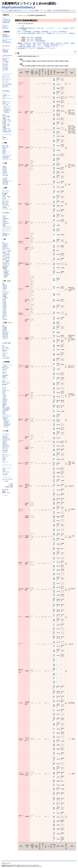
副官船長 (6, 335)
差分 (19, 10)
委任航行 (7, 426)
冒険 (4, 217)
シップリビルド (7, 250)
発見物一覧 (5, 147)
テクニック (6, 200)
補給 (5, 299)
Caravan (5, 441)
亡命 (5, 397)
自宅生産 (6, 338)
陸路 (4, 459)
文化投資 (6, 69)
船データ (21, 32)
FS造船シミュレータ (51, 47)
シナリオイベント (7, 74)
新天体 (6, 298)
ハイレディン (7, 357)
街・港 (4, 387)
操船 (5, 121)
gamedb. (9, 863)
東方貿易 (6, 175)
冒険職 (5, 327)
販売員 (6, 400)
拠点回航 (7, 421)
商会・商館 (6, 407)
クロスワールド (6, 468)
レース (5, 71)
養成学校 (5, 316)
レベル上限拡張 (7, 84)
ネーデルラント (7, 80)
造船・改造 (6, 248)
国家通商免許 (6, 234)
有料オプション (6, 455)
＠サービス (5, 456)
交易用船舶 (36, 32)
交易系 (5, 287)
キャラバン (5, 174)
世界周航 (6, 86)
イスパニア (6, 75)
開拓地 (4, 372)
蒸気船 (24, 30)
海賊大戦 (6, 65)
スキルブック (7, 292)
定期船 (6, 423)
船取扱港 (6, 267)
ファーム (5, 371)
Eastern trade (7, 440)
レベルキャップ (7, 209)
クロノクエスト (6, 229)
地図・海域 (5, 368)
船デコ (40, 45)
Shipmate (6, 448)
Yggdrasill (6, 445)
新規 (49, 10)
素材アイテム (41, 33)
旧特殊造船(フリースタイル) (26, 48)
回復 (5, 130)
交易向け (6, 245)
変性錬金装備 (7, 132)
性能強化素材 (31, 33)
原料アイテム (7, 103)
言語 (4, 314)
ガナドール (5, 192)
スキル (4, 290)
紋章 (6, 277)
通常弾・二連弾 (31, 43)
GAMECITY (5, 27)
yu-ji (15, 866)
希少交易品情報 (6, 42)
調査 (9, 120)
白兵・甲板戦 (7, 197)
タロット (6, 354)
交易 (4, 220)
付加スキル (7, 265)
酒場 (4, 398)
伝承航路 (5, 235)
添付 (33, 10)
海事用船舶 (45, 32)
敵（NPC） (6, 201)
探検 (8, 254)
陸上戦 (4, 198)
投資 (5, 395)
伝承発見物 (5, 158)
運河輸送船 (7, 424)
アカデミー (6, 66)
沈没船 (4, 150)
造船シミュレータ (38, 47)
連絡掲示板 (6, 23)
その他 (9, 121)
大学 (3, 318)
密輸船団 (6, 50)
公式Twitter (5, 28)
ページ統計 (5, 481)
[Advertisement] (38, 856)
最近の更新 (5, 490)
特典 (3, 470)
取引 (9, 126)
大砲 (6, 270)
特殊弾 (39, 43)
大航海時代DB (7, 20)
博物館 (4, 138)
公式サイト (5, 25)
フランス (6, 81)
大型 (36, 37)
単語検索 (59, 10)
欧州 (28, 28)
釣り (5, 301)
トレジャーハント (7, 155)
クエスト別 (6, 206)
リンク (4, 18)
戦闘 (8, 260)
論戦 (4, 149)
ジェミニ (6, 449)
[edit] (75, 18)
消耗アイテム (7, 102)
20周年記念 (6, 438)
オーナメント (8, 416)
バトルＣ (6, 63)
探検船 (39, 37)
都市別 (5, 168)
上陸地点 (5, 369)
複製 (37, 10)
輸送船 (39, 39)
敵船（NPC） (6, 203)
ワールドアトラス (7, 228)
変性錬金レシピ (8, 181)
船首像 (6, 276)
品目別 (5, 169)
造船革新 (6, 52)
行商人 (5, 403)
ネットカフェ (6, 473)
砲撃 (5, 129)
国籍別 (5, 207)
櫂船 (7, 262)
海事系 (5, 288)
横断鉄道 (5, 385)
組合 (4, 413)
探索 (5, 302)
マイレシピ (7, 106)
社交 (5, 308)
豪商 (4, 406)
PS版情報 (5, 474)
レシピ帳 (6, 105)
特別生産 (7, 112)
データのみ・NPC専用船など (59, 32)
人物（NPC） (7, 390)
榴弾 (44, 43)
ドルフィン (6, 462)
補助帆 (6, 273)
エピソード (6, 87)
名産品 (5, 171)
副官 (3, 326)
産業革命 (5, 41)
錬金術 (5, 179)
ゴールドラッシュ (7, 159)
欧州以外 (32, 28)
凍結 (15, 10)
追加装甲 (7, 271)
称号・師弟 (5, 348)
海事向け (6, 247)
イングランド (7, 83)
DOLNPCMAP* (7, 21)
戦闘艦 (39, 41)
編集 (11, 10)
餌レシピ (7, 108)
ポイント (6, 461)
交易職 (5, 329)
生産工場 (6, 184)
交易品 (4, 166)
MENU (4, 491)
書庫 (4, 412)
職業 (3, 284)
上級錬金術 (7, 109)
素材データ (7, 264)
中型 (32, 37)
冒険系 (5, 285)
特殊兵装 (7, 274)
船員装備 (46, 45)
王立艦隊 (6, 62)
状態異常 (5, 351)
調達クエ (6, 222)
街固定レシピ (8, 111)
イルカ (5, 352)
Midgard (5, 437)
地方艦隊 (6, 410)
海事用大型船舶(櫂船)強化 (26, 23)
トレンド (5, 38)
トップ (4, 10)
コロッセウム (6, 191)
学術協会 (5, 319)
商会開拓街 (5, 375)
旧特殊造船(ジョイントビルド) (46, 48)
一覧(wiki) (6, 293)
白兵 (9, 129)
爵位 (3, 346)
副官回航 (6, 333)
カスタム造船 (7, 251)
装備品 (4, 115)
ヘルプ (72, 10)
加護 (4, 355)
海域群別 (6, 204)
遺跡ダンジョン (6, 152)
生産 (5, 126)
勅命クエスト (7, 226)
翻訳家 (5, 404)
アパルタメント (7, 415)
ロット (6, 97)
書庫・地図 (5, 146)
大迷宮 (4, 153)
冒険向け (6, 244)
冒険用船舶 (28, 32)
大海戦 (5, 60)
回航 (4, 458)
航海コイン (6, 471)
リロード (42, 10)
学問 (5, 120)
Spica (5, 442)
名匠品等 (58, 43)
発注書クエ (7, 223)
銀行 (4, 392)
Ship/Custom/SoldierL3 (18, 7)
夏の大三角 (6, 446)
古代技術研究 (6, 156)
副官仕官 (6, 336)
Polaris (5, 452)
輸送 (8, 257)
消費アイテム (7, 96)
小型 (28, 37)
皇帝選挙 (5, 366)
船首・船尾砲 (50, 43)
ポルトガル (6, 77)
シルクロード (7, 435)
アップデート (6, 434)
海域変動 (5, 35)
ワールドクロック (7, 39)
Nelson (5, 444)
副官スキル (6, 332)
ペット (4, 339)
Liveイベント (6, 49)
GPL (38, 865)
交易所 (5, 401)
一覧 (53, 10)
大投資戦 (6, 68)
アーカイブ (5, 495)
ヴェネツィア (7, 78)
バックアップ (26, 10)
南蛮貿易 (5, 172)
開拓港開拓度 (6, 36)
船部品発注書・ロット (57, 45)
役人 (4, 394)
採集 (5, 304)
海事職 (5, 330)
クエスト (5, 216)
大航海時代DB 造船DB (25, 47)
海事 (4, 225)
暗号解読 (6, 219)
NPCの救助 (6, 358)
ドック (5, 374)
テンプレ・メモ (6, 477)
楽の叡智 (6, 451)
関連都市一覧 (51, 33)
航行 (9, 124)
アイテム (5, 94)
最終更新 (66, 10)
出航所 (5, 419)
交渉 (5, 124)
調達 (5, 305)
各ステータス (6, 349)
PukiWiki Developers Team (26, 865)
